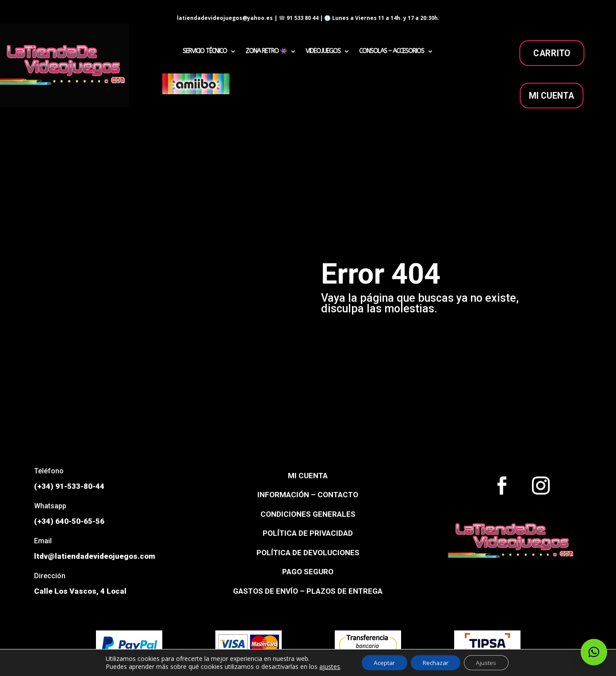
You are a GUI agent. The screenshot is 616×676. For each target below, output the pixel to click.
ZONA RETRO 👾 (266, 52)
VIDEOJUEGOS (323, 52)
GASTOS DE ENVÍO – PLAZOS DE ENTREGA (308, 591)
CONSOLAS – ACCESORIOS (392, 52)
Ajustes (490, 662)
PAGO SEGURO (308, 572)
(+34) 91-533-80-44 (69, 486)
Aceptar (381, 662)
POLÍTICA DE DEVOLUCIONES (308, 553)
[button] (594, 652)
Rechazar (436, 662)
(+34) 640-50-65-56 (69, 521)
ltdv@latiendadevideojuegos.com (95, 556)
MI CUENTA (552, 96)
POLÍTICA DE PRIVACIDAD (308, 533)
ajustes (325, 666)
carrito (551, 53)
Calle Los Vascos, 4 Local (80, 591)
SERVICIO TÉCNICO (205, 52)
